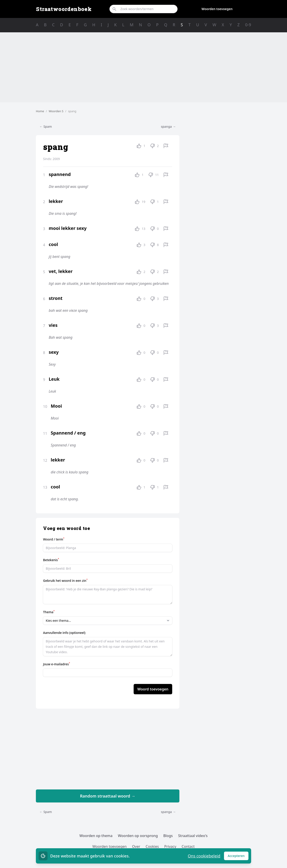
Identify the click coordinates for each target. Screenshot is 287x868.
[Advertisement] (143, 67)
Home (40, 111)
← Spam (46, 126)
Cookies (152, 846)
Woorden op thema (96, 836)
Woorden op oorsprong (138, 836)
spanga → (168, 126)
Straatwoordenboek (64, 9)
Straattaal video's (193, 836)
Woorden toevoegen (217, 9)
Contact (188, 846)
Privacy (170, 846)
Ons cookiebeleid (204, 856)
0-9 (248, 25)
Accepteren (238, 857)
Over (136, 846)
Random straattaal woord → (108, 796)
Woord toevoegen (153, 689)
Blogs (168, 836)
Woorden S (56, 111)
